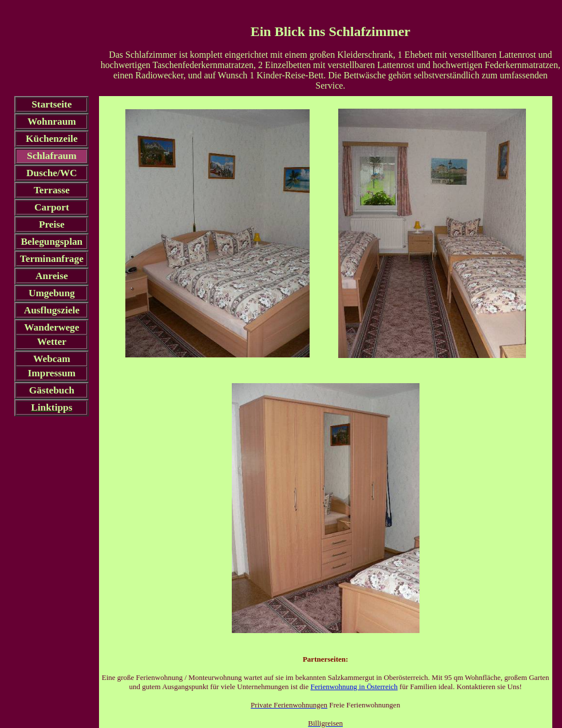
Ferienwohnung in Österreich (354, 687)
